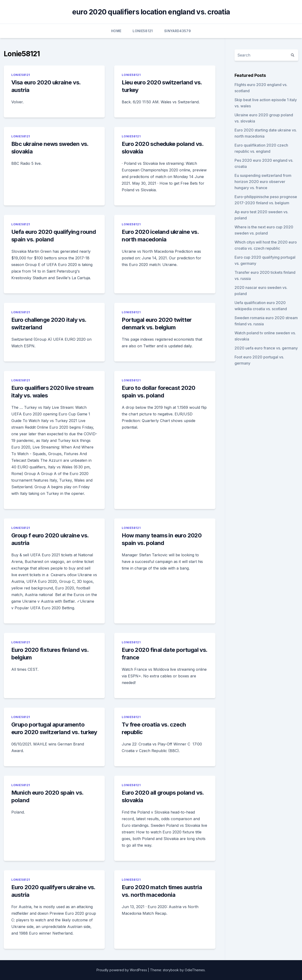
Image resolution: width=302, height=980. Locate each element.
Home (116, 31)
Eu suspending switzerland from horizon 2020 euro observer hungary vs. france (263, 182)
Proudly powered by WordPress (122, 970)
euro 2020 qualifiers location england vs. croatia (151, 12)
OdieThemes (195, 970)
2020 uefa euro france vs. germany (266, 348)
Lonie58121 (143, 31)
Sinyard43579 (178, 31)
